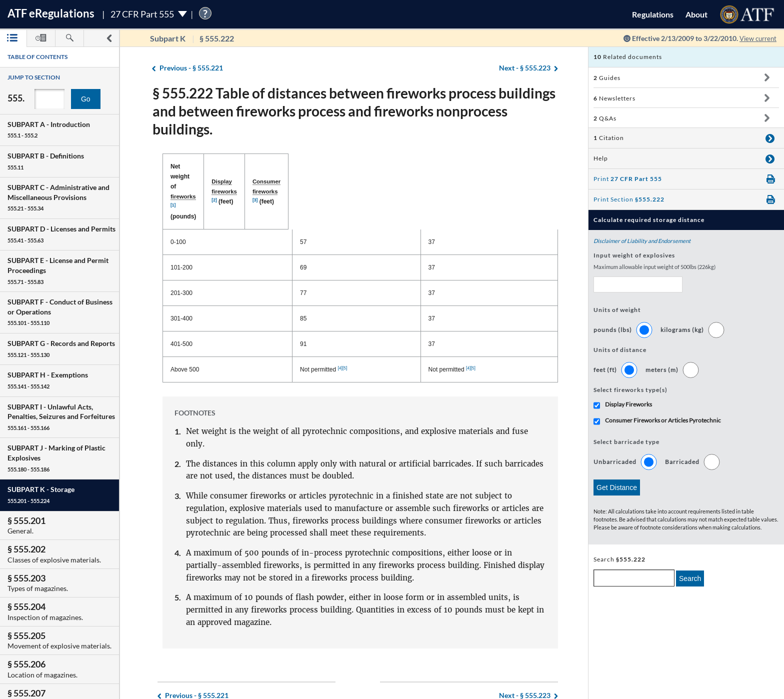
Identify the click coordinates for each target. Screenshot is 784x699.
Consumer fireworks (468, 166)
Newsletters (614, 98)
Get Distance (617, 487)
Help (601, 158)
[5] (370, 318)
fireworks (223, 166)
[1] (241, 165)
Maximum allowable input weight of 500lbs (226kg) (654, 267)
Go (86, 99)
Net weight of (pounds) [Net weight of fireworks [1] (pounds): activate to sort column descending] (221, 167)
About (696, 14)
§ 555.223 (525, 68)
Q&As (605, 118)
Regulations (653, 14)
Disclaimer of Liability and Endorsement (642, 241)
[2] (379, 165)
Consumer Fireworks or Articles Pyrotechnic (663, 420)
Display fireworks (350, 166)
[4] (365, 318)
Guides (607, 78)
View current (756, 38)
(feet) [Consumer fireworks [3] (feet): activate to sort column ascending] (480, 167)
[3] (501, 165)
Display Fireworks (628, 404)
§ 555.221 (191, 68)
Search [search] (690, 578)
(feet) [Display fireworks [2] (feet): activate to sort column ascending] (361, 167)
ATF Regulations (51, 13)
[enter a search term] (634, 578)
